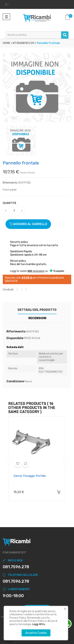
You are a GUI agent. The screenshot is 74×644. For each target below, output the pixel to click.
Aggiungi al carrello (28, 224)
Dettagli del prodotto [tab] (37, 310)
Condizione (15, 381)
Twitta (22, 290)
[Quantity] (14, 211)
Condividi (17, 290)
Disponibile (15, 338)
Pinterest (26, 290)
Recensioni (37, 318)
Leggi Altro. (39, 624)
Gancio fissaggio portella (30, 476)
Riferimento (10, 183)
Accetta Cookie (36, 633)
